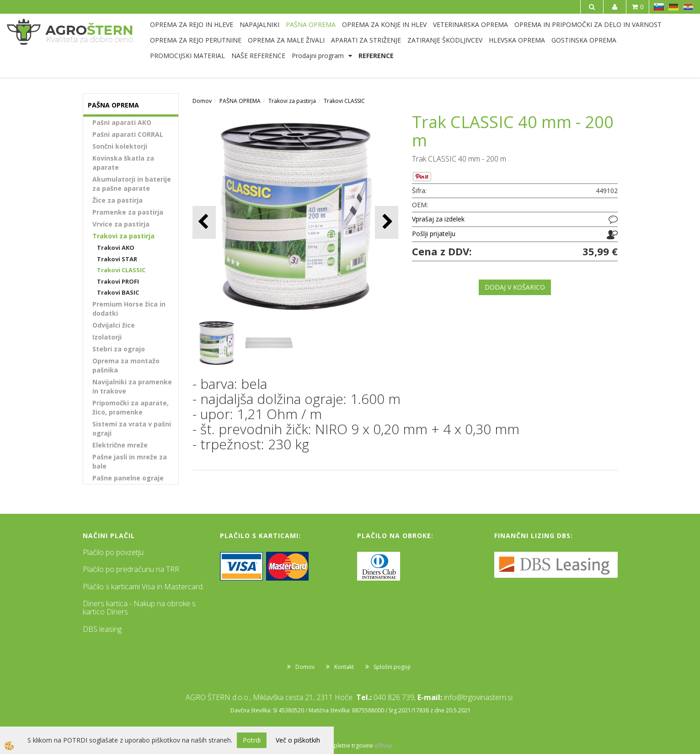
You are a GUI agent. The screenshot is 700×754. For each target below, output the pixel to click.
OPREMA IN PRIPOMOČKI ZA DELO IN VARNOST (588, 24)
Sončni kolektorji (120, 146)
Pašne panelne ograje (128, 478)
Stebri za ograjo (119, 349)
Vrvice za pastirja (121, 224)
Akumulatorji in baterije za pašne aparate (132, 184)
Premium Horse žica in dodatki (129, 309)
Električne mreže (120, 445)
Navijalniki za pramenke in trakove (132, 386)
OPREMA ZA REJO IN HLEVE (192, 24)
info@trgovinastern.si (478, 697)
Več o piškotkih (298, 740)
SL (659, 7)
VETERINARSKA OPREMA (470, 24)
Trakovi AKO (116, 248)
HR (688, 7)
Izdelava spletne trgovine (341, 746)
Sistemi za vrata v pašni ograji (132, 428)
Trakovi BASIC (118, 292)
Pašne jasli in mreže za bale (130, 461)
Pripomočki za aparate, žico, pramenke (131, 407)
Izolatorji (107, 337)
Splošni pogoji (392, 667)
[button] (387, 222)
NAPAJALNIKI (259, 24)
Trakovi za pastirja (123, 236)
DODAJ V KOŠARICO (515, 287)
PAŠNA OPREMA (311, 24)
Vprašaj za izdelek (438, 219)
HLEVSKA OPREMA (517, 40)
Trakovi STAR (117, 259)
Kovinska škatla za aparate (123, 163)
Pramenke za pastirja (128, 212)
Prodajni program (318, 56)
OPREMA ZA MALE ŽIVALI (286, 40)
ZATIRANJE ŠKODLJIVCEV (445, 40)
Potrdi (252, 740)
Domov (202, 101)
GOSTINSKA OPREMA (584, 40)
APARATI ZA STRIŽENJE (366, 40)
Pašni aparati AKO (122, 122)
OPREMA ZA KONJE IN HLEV (384, 24)
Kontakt (344, 667)
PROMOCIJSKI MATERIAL (187, 56)
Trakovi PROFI (118, 281)
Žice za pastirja (118, 200)
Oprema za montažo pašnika (126, 365)
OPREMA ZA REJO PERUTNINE (196, 40)
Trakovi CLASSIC (121, 270)
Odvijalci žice (114, 325)
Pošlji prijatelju (434, 234)
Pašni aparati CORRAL (128, 134)
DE (673, 7)
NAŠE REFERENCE (258, 56)
